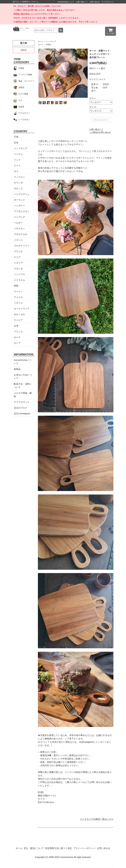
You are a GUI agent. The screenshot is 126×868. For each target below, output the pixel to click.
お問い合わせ (95, 2)
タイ (16, 171)
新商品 (17, 369)
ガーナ (17, 337)
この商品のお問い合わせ (100, 132)
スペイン (18, 291)
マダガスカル (21, 234)
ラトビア (18, 320)
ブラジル (18, 251)
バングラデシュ (22, 194)
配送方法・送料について (23, 386)
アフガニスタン (22, 211)
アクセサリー (24, 113)
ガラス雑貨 (23, 94)
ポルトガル (19, 314)
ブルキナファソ (22, 246)
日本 (16, 143)
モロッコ (18, 188)
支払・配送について (34, 848)
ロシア (17, 343)
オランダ (18, 183)
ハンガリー (19, 206)
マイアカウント (108, 2)
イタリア (18, 263)
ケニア (17, 257)
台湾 (16, 326)
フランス (18, 332)
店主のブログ (21, 408)
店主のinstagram (22, 414)
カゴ (20, 100)
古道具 (21, 68)
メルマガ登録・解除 (23, 395)
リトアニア (19, 217)
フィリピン (19, 177)
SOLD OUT (101, 120)
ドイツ (17, 166)
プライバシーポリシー (84, 848)
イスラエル (19, 280)
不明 (16, 137)
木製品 (49, 45)
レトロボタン (24, 120)
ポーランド (19, 200)
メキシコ (18, 240)
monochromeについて (66, 2)
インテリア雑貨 (25, 75)
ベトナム (18, 154)
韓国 (16, 286)
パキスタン (19, 229)
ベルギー (18, 223)
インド (17, 160)
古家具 (21, 107)
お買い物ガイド (82, 2)
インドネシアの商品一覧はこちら (97, 819)
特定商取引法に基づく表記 (59, 848)
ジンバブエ (19, 274)
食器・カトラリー (26, 81)
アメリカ (18, 297)
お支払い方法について (23, 377)
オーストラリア (22, 309)
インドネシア (51, 41)
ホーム (40, 41)
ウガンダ (18, 269)
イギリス (18, 303)
